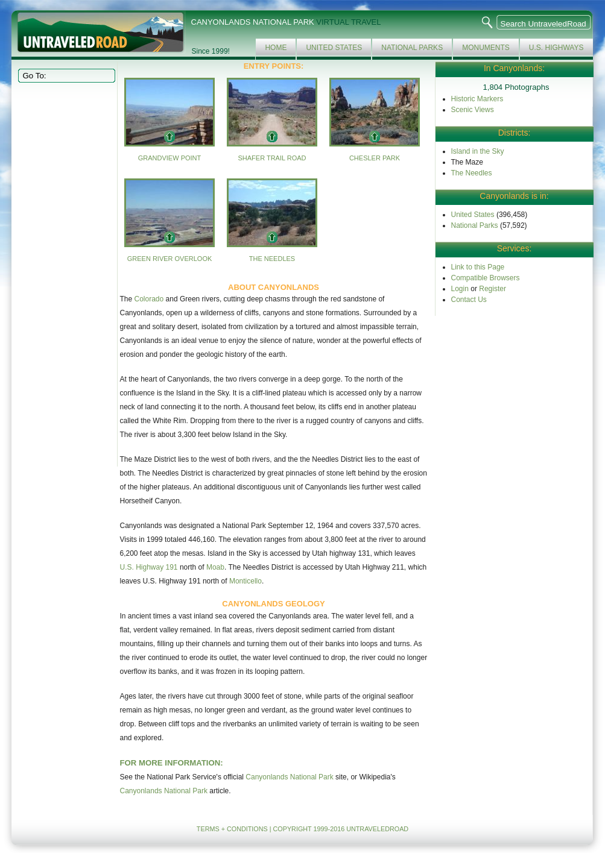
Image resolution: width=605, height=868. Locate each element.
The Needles (272, 259)
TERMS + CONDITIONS (232, 829)
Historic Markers (477, 99)
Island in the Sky (478, 151)
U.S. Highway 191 (149, 567)
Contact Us (469, 300)
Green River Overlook (170, 259)
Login (460, 289)
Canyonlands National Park (289, 777)
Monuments (486, 48)
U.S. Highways (556, 48)
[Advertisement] (65, 274)
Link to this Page (478, 267)
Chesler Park (375, 158)
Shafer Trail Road (272, 158)
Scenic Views (473, 110)
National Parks (412, 48)
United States (334, 48)
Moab (215, 567)
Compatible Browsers (486, 278)
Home (276, 48)
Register (493, 289)
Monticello (245, 581)
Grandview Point (170, 158)
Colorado (149, 299)
